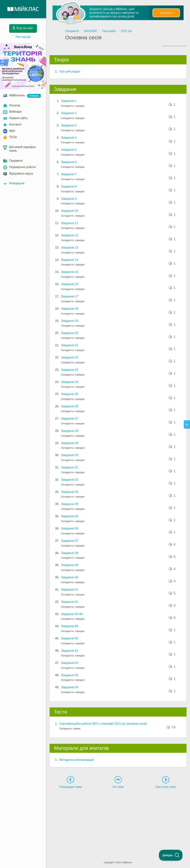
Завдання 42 (70, 602)
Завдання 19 (70, 321)
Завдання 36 (70, 528)
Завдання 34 (70, 504)
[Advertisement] (118, 818)
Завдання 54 (70, 687)
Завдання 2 (69, 113)
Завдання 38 (70, 553)
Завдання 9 (69, 199)
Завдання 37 (70, 541)
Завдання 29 (70, 443)
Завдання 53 (70, 675)
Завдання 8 (69, 186)
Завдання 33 (70, 492)
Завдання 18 (70, 309)
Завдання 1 (69, 101)
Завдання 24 (70, 382)
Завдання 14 (70, 260)
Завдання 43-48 (72, 614)
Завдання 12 (70, 235)
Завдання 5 (69, 150)
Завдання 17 (70, 296)
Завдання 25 (70, 394)
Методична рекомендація (77, 760)
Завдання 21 (70, 345)
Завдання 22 (70, 357)
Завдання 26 (70, 406)
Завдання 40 (70, 577)
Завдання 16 (70, 284)
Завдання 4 (69, 138)
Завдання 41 (70, 590)
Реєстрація (23, 37)
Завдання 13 (70, 248)
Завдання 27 (70, 419)
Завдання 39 (70, 565)
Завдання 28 (70, 431)
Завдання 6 (69, 162)
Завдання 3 (69, 125)
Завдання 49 (70, 626)
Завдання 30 (70, 455)
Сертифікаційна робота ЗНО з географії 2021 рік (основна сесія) (103, 724)
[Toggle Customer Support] (171, 855)
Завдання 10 (70, 211)
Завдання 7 (69, 174)
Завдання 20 (70, 333)
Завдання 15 (70, 272)
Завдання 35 (70, 516)
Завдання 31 (70, 467)
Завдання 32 (70, 480)
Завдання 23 (70, 370)
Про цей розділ (70, 71)
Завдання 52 (70, 663)
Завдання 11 (70, 223)
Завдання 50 (70, 638)
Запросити (166, 13)
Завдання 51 (70, 651)
